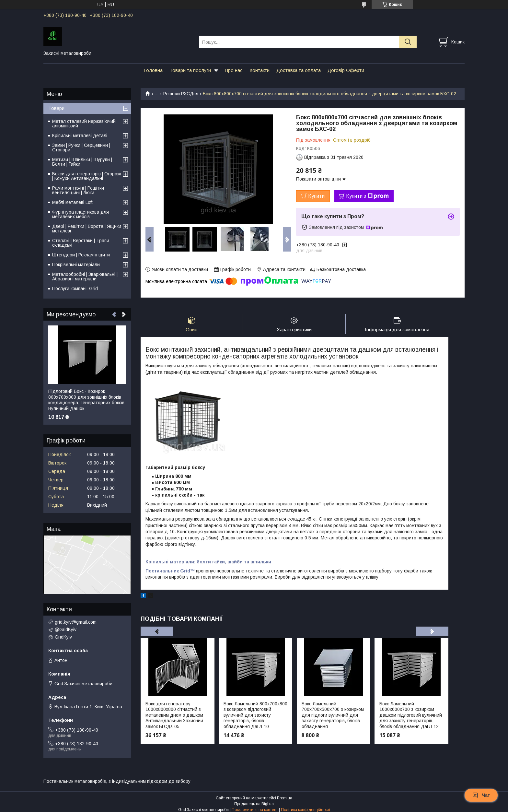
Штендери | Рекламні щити (81, 255)
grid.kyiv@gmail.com (76, 622)
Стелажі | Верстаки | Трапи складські (81, 243)
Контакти (260, 70)
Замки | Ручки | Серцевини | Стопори (81, 147)
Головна (153, 70)
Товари (56, 108)
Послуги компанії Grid (75, 288)
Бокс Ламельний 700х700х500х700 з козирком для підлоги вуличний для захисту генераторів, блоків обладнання (333, 715)
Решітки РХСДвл (181, 94)
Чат (481, 795)
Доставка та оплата (299, 70)
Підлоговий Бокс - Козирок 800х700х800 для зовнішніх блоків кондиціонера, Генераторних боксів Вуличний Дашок (86, 400)
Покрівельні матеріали (76, 265)
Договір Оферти (346, 70)
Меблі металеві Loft (72, 202)
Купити (316, 196)
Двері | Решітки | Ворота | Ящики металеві (87, 229)
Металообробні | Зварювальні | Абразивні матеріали (85, 277)
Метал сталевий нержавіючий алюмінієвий (84, 124)
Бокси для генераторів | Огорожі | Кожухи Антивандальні (87, 176)
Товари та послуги (190, 70)
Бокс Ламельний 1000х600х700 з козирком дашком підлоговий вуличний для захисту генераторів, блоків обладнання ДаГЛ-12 (411, 715)
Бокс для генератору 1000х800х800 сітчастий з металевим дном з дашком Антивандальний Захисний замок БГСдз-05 (174, 715)
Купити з (367, 196)
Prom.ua (285, 798)
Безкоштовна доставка (341, 269)
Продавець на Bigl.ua (254, 804)
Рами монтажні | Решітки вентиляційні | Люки (78, 190)
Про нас (234, 70)
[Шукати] (408, 42)
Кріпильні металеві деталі (80, 135)
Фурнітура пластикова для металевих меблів (81, 214)
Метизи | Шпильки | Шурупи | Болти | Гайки (82, 162)
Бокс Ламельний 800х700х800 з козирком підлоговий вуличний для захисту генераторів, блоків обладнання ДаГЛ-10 (255, 715)
